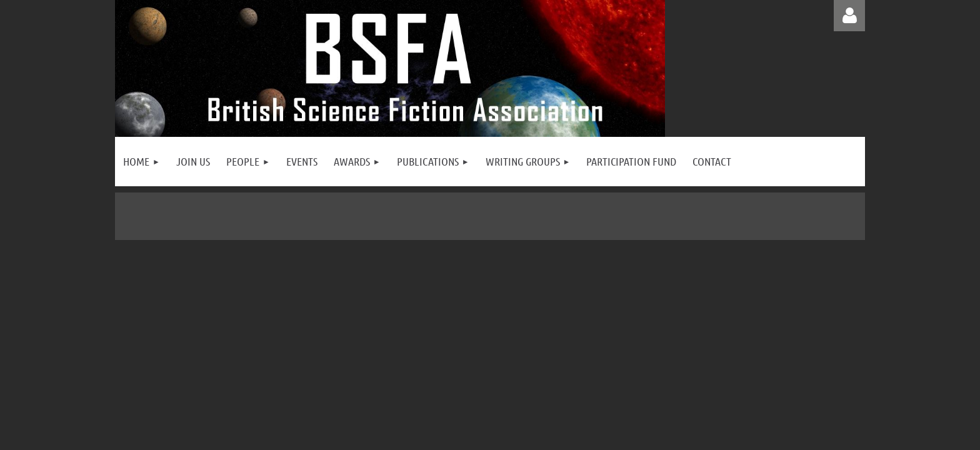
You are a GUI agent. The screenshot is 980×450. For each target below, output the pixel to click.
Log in (849, 16)
